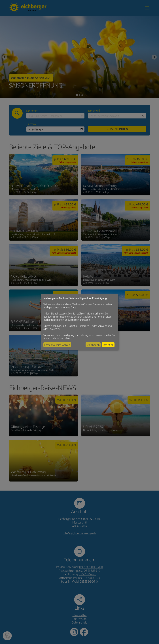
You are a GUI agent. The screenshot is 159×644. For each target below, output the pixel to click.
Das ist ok (108, 345)
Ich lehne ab (93, 345)
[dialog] (80, 322)
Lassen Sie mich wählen (57, 345)
